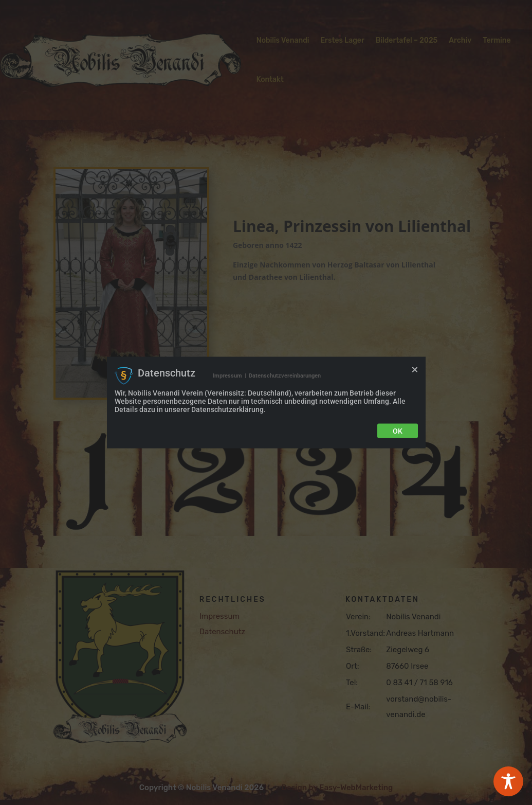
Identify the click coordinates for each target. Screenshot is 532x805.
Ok (398, 431)
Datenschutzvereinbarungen (285, 375)
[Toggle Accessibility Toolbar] (508, 781)
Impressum (227, 375)
